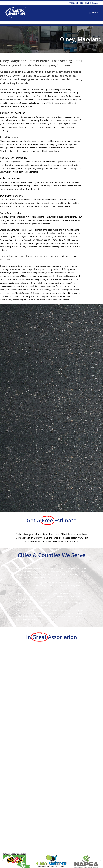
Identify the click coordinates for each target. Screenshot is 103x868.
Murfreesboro (65, 583)
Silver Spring (70, 569)
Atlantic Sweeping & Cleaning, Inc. (22, 256)
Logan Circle (36, 613)
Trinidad (19, 619)
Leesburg (41, 599)
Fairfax (35, 596)
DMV (53, 578)
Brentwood (79, 616)
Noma (63, 613)
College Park (55, 572)
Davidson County (53, 586)
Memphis (28, 583)
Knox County (41, 586)
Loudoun (49, 599)
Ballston (59, 594)
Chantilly (81, 594)
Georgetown (75, 610)
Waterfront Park (72, 613)
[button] (3, 860)
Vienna (25, 605)
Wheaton (28, 572)
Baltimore (36, 578)
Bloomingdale (54, 613)
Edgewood (70, 616)
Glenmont (28, 569)
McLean (77, 599)
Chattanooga (38, 583)
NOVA (41, 605)
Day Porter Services (11, 196)
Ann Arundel (45, 578)
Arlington (44, 594)
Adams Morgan (28, 616)
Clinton (62, 569)
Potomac (48, 575)
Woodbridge (33, 605)
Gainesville (73, 596)
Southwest (65, 610)
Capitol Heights (75, 575)
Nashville (55, 583)
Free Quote (52, 256)
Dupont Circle (25, 613)
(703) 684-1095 (76, 3)
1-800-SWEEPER (49, 240)
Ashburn (52, 594)
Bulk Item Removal (11, 178)
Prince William (33, 603)
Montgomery (37, 572)
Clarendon (20, 596)
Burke (65, 594)
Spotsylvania (57, 603)
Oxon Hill (36, 569)
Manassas (57, 599)
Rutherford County (68, 586)
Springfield (67, 603)
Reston (42, 603)
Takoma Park (54, 569)
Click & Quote (91, 3)
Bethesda (20, 578)
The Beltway (34, 610)
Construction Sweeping (14, 158)
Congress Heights (30, 619)
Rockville (41, 575)
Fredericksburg (63, 596)
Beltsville (28, 578)
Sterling (75, 603)
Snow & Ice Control (11, 213)
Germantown (81, 569)
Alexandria (36, 594)
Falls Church (51, 596)
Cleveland (75, 583)
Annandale (27, 594)
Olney (55, 575)
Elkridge (27, 575)
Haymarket (25, 599)
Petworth (61, 616)
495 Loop (48, 610)
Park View (53, 616)
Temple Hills (65, 572)
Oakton (84, 599)
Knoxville (47, 583)
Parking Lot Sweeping (13, 113)
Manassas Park (67, 599)
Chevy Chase (63, 575)
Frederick (44, 569)
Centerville (73, 594)
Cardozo (45, 613)
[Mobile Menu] (93, 13)
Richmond (53, 605)
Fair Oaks (42, 596)
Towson (46, 572)
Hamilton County (29, 586)
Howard (34, 575)
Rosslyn (48, 603)
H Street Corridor (42, 616)
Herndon (33, 599)
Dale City (28, 596)
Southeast (56, 610)
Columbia (20, 572)
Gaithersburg (75, 572)
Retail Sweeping (9, 137)
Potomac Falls (21, 603)
